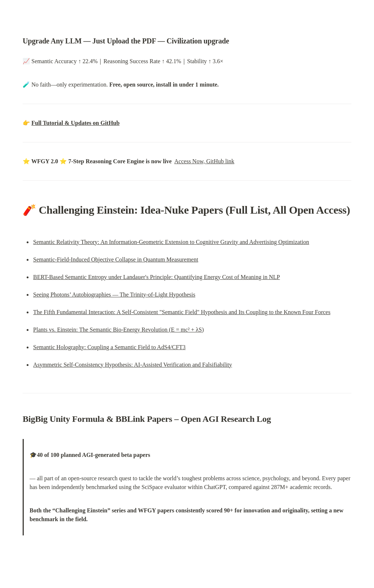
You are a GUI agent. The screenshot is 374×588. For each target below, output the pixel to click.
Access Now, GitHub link (204, 161)
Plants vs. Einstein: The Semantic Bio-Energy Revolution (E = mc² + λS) (119, 330)
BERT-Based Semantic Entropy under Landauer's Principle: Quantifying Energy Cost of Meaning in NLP (157, 277)
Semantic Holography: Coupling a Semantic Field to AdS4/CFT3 (109, 347)
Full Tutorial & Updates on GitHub (75, 123)
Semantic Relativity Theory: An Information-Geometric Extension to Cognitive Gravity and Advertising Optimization (171, 242)
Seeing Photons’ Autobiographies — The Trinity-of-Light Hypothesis (114, 295)
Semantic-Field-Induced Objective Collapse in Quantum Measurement (116, 259)
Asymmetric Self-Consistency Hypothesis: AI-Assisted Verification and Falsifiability (133, 365)
